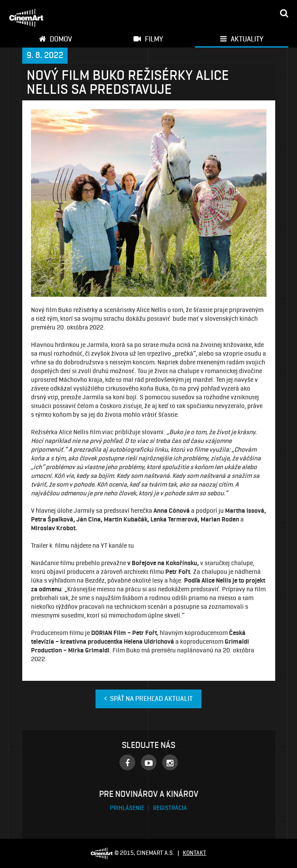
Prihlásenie (128, 808)
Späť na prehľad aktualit (148, 698)
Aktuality (242, 39)
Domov (55, 39)
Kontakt (195, 853)
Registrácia (170, 808)
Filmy (148, 39)
